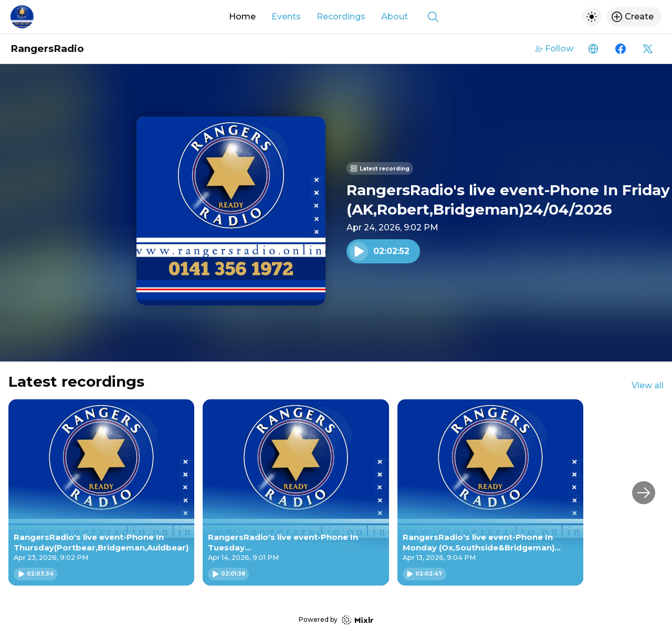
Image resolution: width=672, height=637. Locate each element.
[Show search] (433, 17)
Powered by (336, 620)
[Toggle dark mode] (592, 17)
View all (648, 385)
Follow (554, 49)
